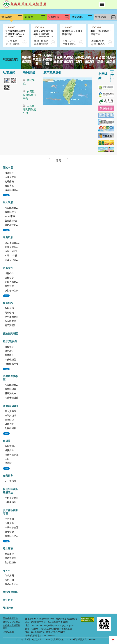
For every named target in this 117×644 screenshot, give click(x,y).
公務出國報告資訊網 (15, 428)
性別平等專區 (12, 498)
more (6, 195)
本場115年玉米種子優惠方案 (19, 251)
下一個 (112, 80)
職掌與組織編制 (13, 190)
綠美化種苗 (10, 360)
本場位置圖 (8, 632)
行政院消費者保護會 (15, 385)
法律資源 (9, 523)
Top (113, 640)
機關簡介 (9, 173)
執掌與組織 (10, 416)
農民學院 (29, 82)
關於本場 (8, 168)
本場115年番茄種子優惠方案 (19, 256)
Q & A (6, 570)
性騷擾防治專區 (13, 502)
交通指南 (9, 181)
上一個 (112, 76)
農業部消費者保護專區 (16, 389)
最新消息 (8, 237)
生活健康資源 (12, 527)
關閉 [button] (58, 161)
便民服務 (8, 303)
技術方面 (9, 580)
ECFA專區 (10, 216)
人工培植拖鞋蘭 (13, 481)
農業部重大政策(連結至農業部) (20, 212)
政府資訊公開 (10, 406)
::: (97, 1)
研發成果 (9, 424)
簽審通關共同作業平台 (29, 110)
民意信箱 (9, 313)
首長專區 (9, 186)
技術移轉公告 (12, 291)
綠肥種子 (9, 351)
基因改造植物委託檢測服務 (18, 321)
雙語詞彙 (8, 608)
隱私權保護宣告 (11, 618)
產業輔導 (8, 476)
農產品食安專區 (13, 584)
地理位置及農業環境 (15, 177)
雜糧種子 (9, 347)
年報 (7, 459)
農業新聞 (9, 286)
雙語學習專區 (12, 317)
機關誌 (8, 463)
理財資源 (9, 519)
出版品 (7, 441)
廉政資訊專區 (10, 334)
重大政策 (8, 202)
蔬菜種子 (9, 355)
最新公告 (8, 268)
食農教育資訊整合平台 (29, 95)
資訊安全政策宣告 (12, 622)
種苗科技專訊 (12, 455)
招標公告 (9, 273)
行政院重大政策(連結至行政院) (20, 208)
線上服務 (8, 548)
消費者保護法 (12, 398)
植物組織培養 (12, 364)
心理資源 (9, 532)
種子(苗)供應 (10, 341)
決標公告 (9, 278)
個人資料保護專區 (14, 411)
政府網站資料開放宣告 (12, 627)
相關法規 (9, 420)
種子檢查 (8, 600)
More (20, 17)
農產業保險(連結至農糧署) (18, 221)
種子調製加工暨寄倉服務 (17, 325)
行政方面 (9, 576)
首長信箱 (9, 308)
